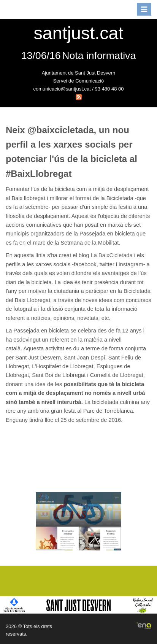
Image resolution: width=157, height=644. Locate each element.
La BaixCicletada (112, 255)
